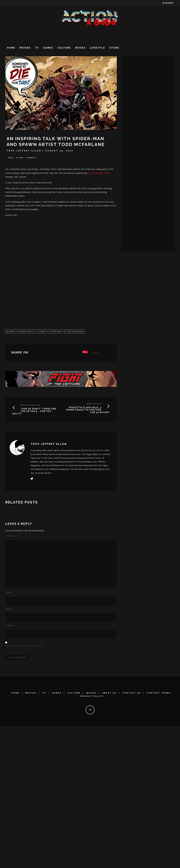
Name (9, 593)
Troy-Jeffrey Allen (24, 151)
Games (48, 48)
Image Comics (26, 332)
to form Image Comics (99, 173)
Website (10, 626)
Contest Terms (159, 693)
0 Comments (31, 158)
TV (37, 48)
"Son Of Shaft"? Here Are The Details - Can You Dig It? (34, 412)
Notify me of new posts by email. (24, 646)
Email (9, 609)
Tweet (96, 353)
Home (11, 48)
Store (114, 48)
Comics (10, 158)
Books (80, 48)
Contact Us (132, 693)
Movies (25, 48)
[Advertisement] (31, 59)
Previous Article (30, 405)
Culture (64, 48)
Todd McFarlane (75, 332)
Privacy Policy (92, 697)
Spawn (42, 332)
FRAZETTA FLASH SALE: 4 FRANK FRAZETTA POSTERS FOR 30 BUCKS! (88, 410)
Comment (10, 536)
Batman (11, 332)
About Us (109, 693)
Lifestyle (97, 48)
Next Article (94, 404)
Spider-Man (55, 332)
